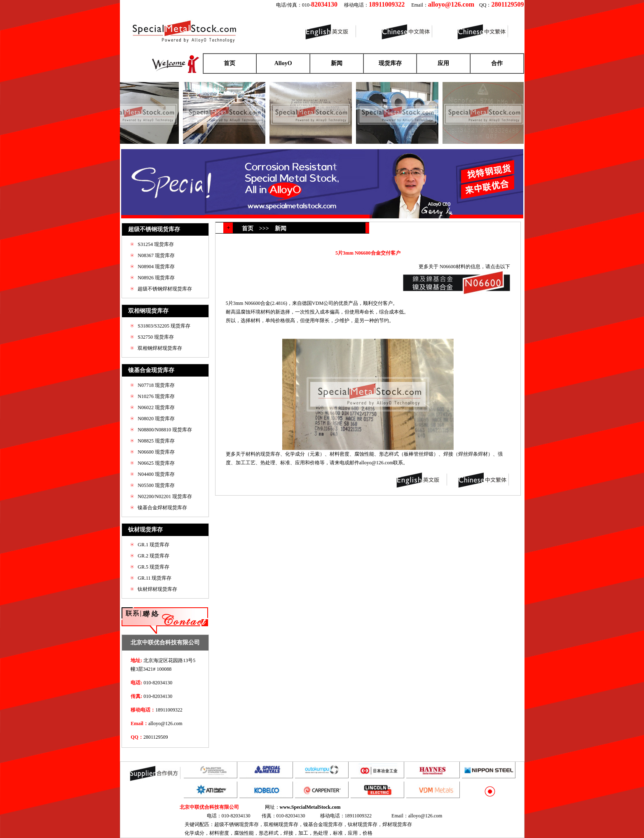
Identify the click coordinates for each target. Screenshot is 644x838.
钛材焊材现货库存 (157, 589)
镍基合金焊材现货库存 (162, 508)
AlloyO (283, 63)
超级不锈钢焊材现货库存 (165, 289)
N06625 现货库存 (156, 463)
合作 (497, 63)
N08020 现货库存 (156, 419)
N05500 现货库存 (156, 485)
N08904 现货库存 (156, 267)
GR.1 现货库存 (153, 545)
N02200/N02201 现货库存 (165, 496)
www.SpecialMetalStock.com (310, 807)
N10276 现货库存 (156, 396)
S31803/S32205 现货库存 (164, 326)
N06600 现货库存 (156, 452)
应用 (443, 63)
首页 (229, 63)
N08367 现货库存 (156, 255)
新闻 (337, 63)
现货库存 (390, 63)
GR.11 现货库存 (155, 578)
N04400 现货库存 (156, 474)
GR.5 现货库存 (153, 567)
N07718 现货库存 (156, 385)
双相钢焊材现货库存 (160, 348)
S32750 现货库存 (156, 337)
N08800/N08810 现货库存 (165, 430)
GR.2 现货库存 (153, 556)
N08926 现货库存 (156, 278)
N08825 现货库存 (156, 441)
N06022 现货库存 (156, 407)
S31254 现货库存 (156, 244)
